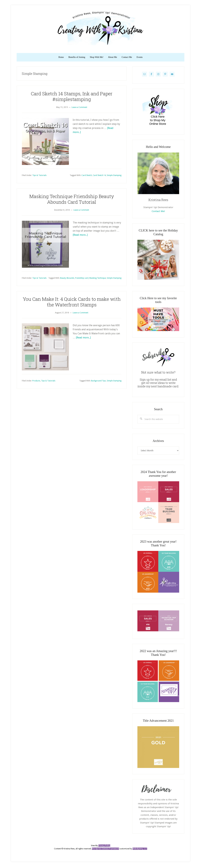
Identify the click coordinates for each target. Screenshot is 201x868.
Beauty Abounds (67, 279)
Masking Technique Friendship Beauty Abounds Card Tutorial (72, 200)
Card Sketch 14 (99, 177)
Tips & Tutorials (39, 177)
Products (36, 382)
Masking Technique (98, 279)
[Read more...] (80, 236)
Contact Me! (158, 212)
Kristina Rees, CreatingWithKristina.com (100, 28)
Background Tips (98, 382)
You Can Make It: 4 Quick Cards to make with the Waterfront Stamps (72, 303)
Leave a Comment (79, 109)
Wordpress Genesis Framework (105, 850)
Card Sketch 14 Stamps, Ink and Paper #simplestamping (72, 98)
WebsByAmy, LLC (140, 850)
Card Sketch (87, 177)
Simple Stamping (114, 177)
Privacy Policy (104, 847)
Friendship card (82, 279)
